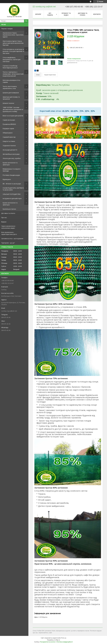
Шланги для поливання (11, 93)
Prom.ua (64, 638)
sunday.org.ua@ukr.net (9, 311)
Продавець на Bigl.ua (53, 640)
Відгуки (4, 222)
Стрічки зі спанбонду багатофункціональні (10, 67)
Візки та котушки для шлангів (13, 116)
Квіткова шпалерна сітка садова (11, 81)
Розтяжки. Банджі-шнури (11, 175)
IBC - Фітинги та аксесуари (12, 184)
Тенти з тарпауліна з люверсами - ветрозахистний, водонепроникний (13, 74)
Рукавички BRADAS (9, 124)
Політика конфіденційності (65, 642)
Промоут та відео (66, 14)
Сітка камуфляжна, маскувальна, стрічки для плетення (12, 59)
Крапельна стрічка (9, 209)
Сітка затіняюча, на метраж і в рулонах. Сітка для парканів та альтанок (13, 51)
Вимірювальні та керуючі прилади (12, 170)
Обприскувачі (8, 133)
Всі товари (50, 14)
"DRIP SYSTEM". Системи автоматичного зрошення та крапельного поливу (13, 109)
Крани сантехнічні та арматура (10, 164)
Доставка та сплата (8, 213)
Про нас (4, 218)
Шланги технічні (8, 103)
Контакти (97, 14)
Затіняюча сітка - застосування (12, 239)
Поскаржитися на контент (48, 642)
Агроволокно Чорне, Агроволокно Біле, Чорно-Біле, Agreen (13, 35)
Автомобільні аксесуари (11, 154)
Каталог (38, 14)
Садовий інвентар (9, 137)
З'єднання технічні (9, 146)
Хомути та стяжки (9, 141)
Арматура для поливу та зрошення (11, 98)
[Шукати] (26, 21)
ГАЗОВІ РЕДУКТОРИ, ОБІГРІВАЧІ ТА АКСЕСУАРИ (13, 189)
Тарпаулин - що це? (8, 243)
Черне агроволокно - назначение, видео (9, 227)
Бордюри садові (8, 128)
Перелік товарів (7, 29)
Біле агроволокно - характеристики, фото (9, 233)
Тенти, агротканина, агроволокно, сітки (10, 87)
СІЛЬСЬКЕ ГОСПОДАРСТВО (12, 194)
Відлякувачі (7, 179)
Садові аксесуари (9, 120)
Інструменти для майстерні (12, 198)
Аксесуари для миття (10, 150)
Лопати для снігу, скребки (12, 158)
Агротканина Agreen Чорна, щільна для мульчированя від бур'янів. (13, 43)
